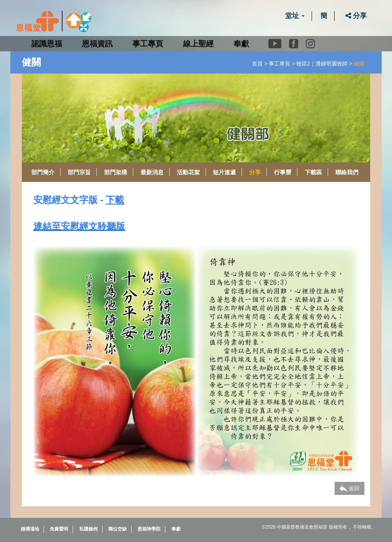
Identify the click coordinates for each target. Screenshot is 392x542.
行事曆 (283, 172)
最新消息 (152, 172)
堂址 (295, 16)
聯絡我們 (347, 172)
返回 (350, 489)
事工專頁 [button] (148, 44)
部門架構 (116, 172)
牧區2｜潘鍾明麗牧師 (322, 64)
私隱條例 (88, 529)
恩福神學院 (149, 529)
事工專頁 (279, 64)
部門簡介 (43, 172)
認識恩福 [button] (47, 44)
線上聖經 (198, 44)
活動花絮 (188, 172)
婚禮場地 (30, 529)
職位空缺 (118, 529)
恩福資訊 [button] (97, 44)
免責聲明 (59, 529)
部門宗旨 (79, 172)
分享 (356, 16)
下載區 (313, 172)
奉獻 (241, 44)
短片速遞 (224, 172)
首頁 (257, 64)
